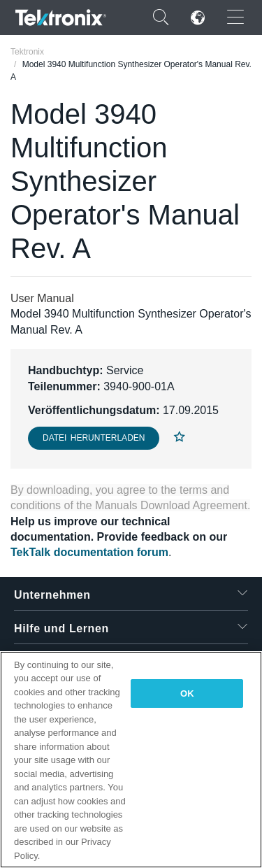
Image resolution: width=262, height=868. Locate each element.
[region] (131, 760)
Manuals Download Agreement (171, 505)
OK (187, 693)
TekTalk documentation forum (89, 552)
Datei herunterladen (94, 438)
